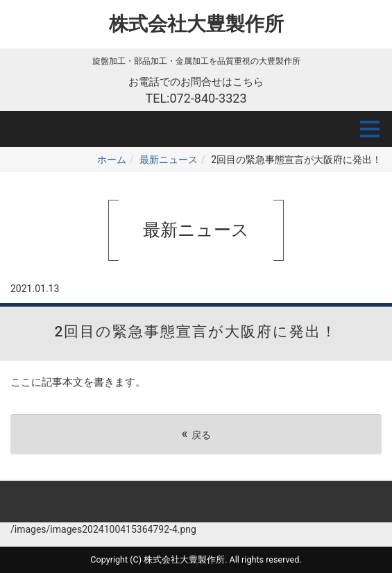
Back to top (196, 502)
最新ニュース (169, 160)
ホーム (112, 160)
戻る (196, 434)
